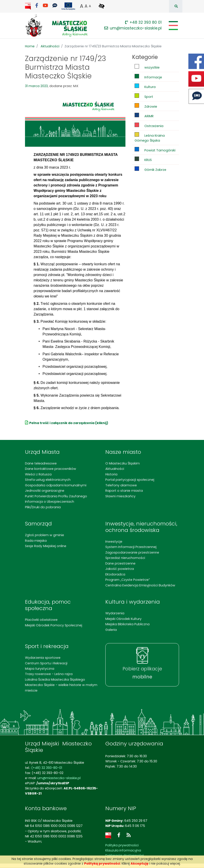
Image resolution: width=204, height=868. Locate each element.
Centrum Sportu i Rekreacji (46, 663)
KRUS (143, 159)
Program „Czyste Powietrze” (128, 580)
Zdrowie (146, 106)
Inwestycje (114, 542)
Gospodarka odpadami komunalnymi (56, 485)
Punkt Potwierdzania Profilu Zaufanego (56, 496)
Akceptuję (139, 864)
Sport (144, 96)
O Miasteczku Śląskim (123, 463)
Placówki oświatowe (41, 620)
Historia (111, 474)
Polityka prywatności (122, 845)
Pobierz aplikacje (142, 673)
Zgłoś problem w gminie (45, 535)
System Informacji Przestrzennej (131, 547)
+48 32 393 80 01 (143, 22)
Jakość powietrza (120, 569)
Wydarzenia (115, 613)
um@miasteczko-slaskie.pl (133, 28)
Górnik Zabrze (150, 169)
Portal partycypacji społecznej (130, 480)
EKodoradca (115, 574)
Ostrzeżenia (149, 125)
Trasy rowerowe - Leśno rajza (49, 674)
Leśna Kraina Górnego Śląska (150, 137)
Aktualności (50, 46)
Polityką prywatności (102, 864)
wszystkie (147, 67)
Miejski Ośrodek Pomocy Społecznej (54, 625)
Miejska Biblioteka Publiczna (127, 624)
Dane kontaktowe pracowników (51, 469)
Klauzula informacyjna (123, 850)
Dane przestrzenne (120, 563)
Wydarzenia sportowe (43, 658)
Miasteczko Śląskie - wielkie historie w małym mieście (61, 688)
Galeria (111, 630)
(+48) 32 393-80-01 (47, 768)
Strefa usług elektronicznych (48, 480)
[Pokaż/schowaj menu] (173, 26)
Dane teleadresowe (41, 463)
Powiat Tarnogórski (155, 150)
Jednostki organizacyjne (45, 491)
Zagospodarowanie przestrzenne (132, 552)
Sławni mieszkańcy (120, 496)
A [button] (82, 6)
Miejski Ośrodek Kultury (123, 619)
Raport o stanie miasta (124, 491)
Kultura (145, 86)
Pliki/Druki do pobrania (43, 507)
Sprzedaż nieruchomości (125, 558)
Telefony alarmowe (121, 485)
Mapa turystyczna (40, 669)
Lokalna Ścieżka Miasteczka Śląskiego (55, 680)
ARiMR (144, 116)
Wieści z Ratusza (38, 474)
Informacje (148, 77)
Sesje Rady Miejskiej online (46, 546)
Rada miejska (36, 541)
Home (30, 46)
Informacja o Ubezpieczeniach (50, 502)
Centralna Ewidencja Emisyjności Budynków (140, 585)
